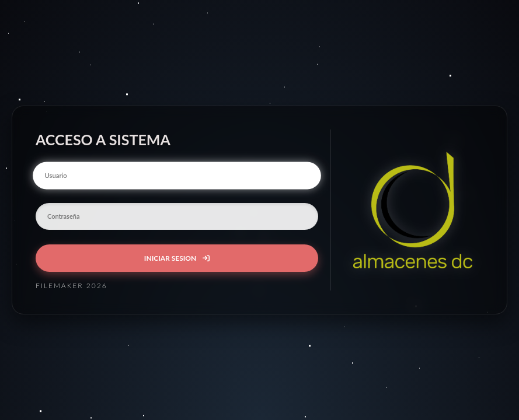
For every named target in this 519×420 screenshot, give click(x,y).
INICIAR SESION (177, 258)
